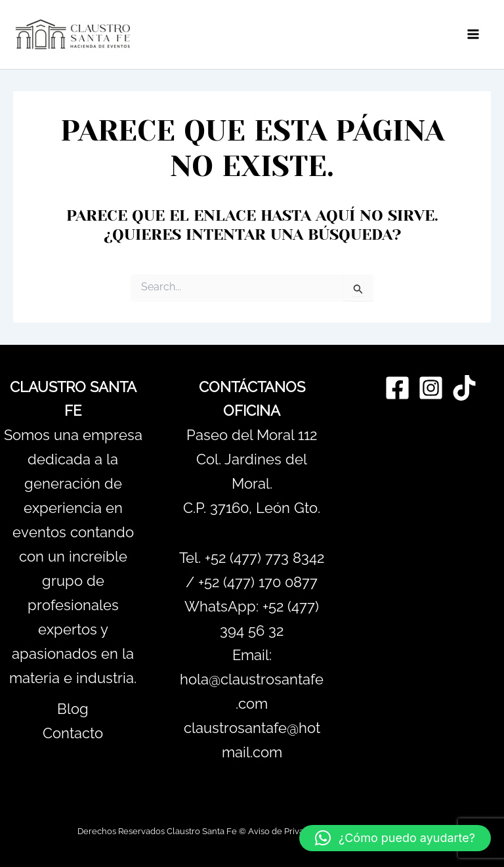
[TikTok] (464, 388)
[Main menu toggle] (473, 35)
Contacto (73, 733)
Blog (73, 709)
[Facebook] (397, 388)
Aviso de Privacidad (287, 831)
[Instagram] (431, 388)
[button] (395, 838)
